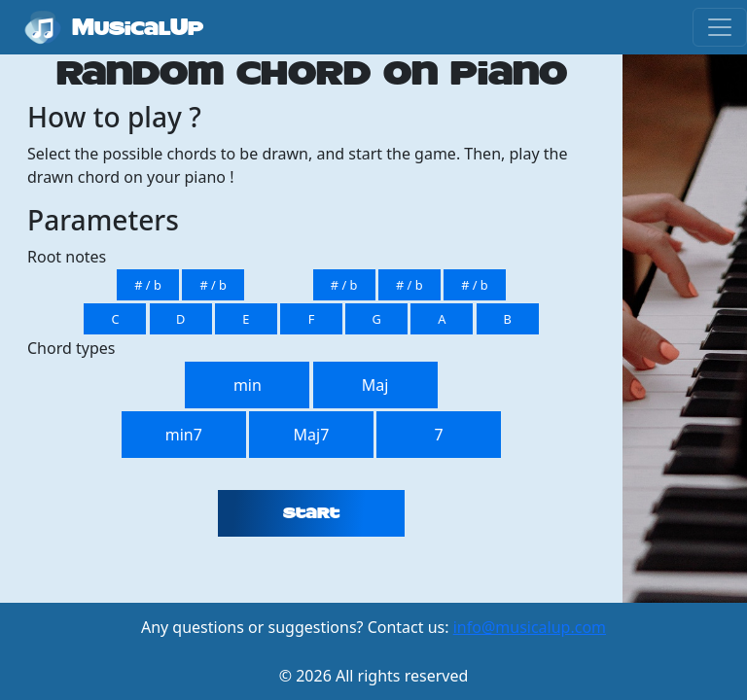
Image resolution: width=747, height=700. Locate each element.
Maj (375, 385)
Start (311, 513)
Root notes (67, 257)
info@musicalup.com (530, 627)
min (248, 385)
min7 (184, 435)
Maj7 (312, 435)
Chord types (71, 348)
